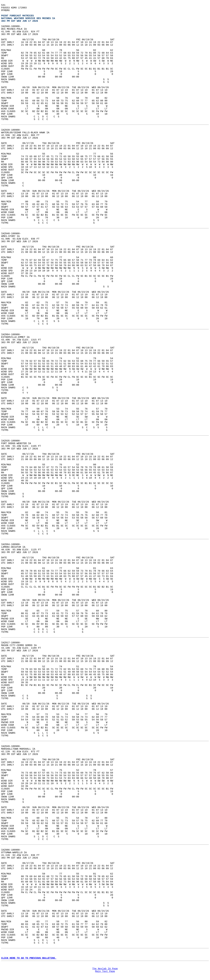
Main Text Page (105, 971)
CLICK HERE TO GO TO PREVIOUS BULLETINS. (29, 958)
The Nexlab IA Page (105, 969)
